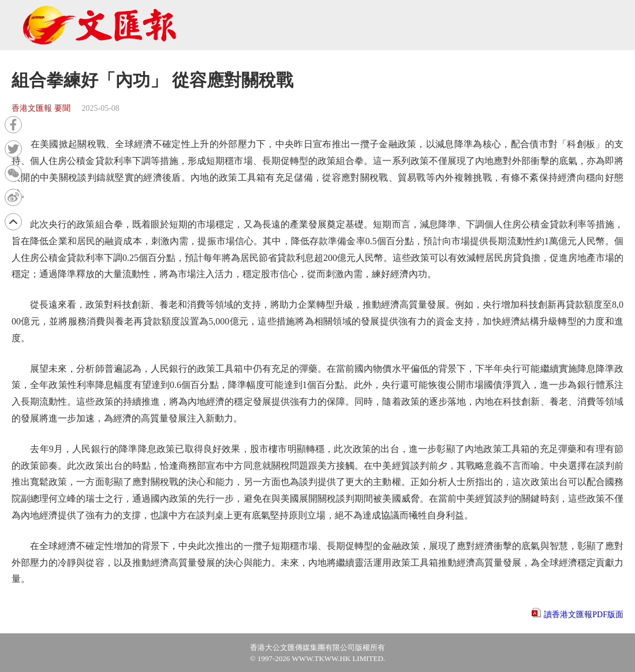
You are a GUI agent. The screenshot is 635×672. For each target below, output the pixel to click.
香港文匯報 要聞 (41, 108)
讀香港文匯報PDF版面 (584, 615)
